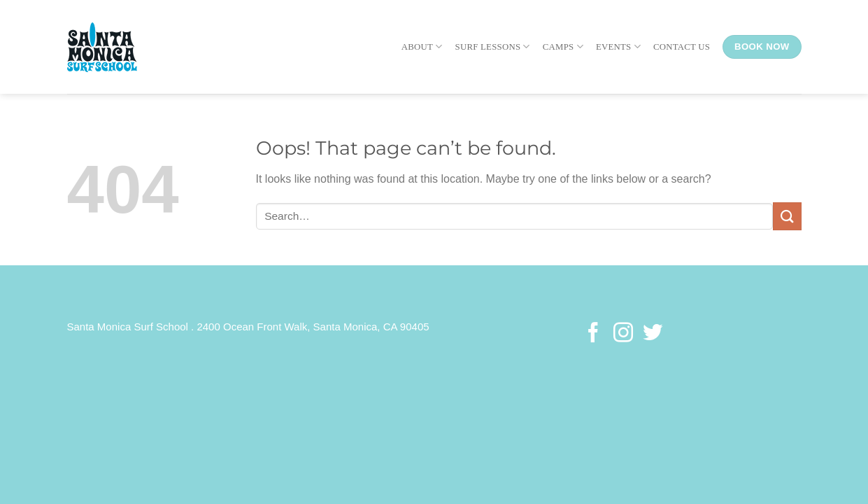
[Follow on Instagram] (622, 334)
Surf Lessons (493, 47)
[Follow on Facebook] (593, 334)
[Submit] (787, 216)
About (422, 47)
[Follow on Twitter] (653, 334)
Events (618, 47)
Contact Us (682, 47)
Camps (563, 47)
